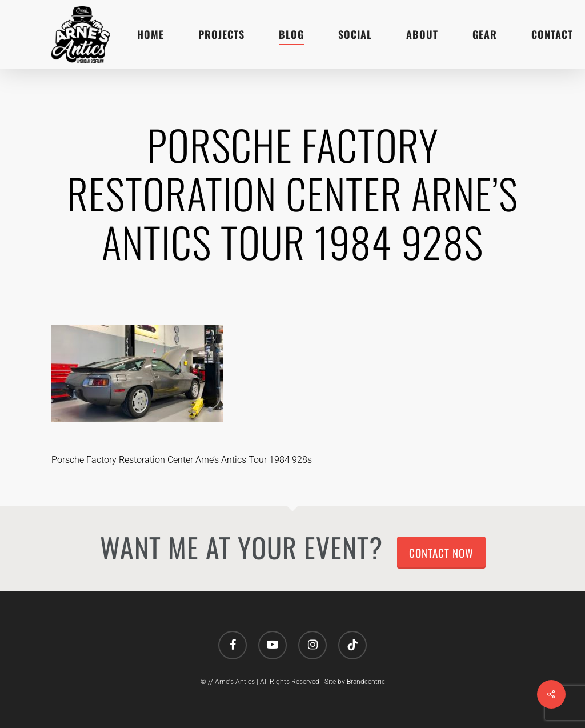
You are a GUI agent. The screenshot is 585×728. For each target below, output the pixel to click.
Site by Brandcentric (355, 682)
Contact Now (441, 553)
